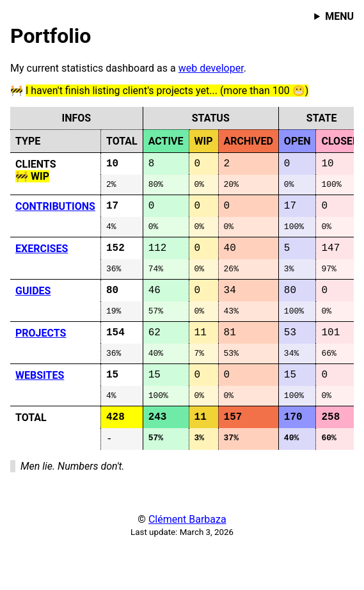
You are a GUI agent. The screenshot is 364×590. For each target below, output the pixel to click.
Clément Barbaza (187, 551)
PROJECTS (41, 351)
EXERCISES (42, 258)
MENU (339, 16)
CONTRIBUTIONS (55, 211)
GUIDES (33, 304)
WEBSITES (40, 398)
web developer (211, 68)
